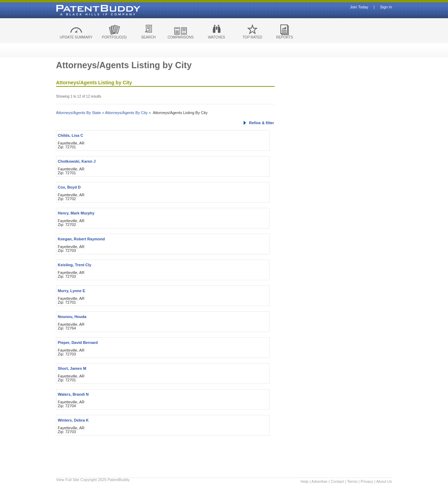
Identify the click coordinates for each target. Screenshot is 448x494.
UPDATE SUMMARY (76, 37)
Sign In (386, 7)
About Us (384, 481)
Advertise (320, 481)
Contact (337, 481)
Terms (352, 481)
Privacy (367, 481)
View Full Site (68, 480)
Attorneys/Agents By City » (128, 113)
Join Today (359, 7)
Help (305, 481)
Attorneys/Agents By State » (80, 113)
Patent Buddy (82, 10)
